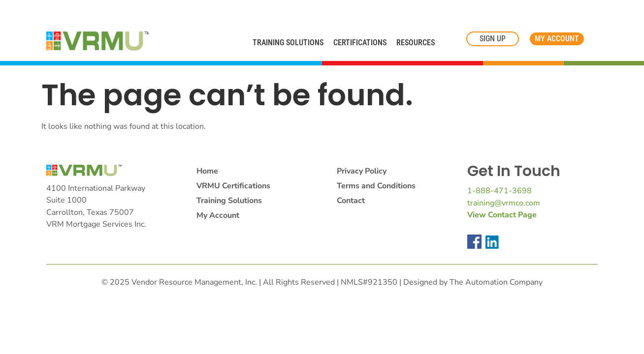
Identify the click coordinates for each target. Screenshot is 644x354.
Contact (351, 201)
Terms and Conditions (376, 186)
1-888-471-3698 (499, 191)
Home (207, 171)
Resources (416, 43)
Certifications (360, 43)
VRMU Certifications (233, 186)
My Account (218, 215)
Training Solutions (288, 43)
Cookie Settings (36, 11)
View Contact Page (502, 215)
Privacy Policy (362, 171)
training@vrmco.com (504, 203)
